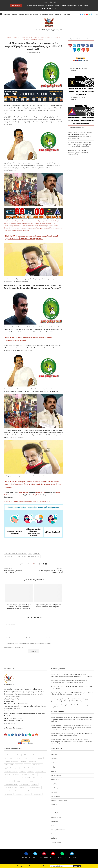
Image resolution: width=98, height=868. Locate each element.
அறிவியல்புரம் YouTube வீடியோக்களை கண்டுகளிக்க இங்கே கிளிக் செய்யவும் (28, 501)
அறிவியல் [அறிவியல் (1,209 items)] (25, 755)
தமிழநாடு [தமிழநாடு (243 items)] (8, 775)
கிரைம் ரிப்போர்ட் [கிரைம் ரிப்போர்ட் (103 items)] (37, 765)
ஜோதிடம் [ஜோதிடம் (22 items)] (30, 771)
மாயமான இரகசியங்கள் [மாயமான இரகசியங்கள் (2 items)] (11, 784)
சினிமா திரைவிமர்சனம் (58, 830)
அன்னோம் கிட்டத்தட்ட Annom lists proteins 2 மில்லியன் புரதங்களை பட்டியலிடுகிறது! (79, 152)
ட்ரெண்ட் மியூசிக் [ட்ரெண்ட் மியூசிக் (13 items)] (40, 771)
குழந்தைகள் (54, 821)
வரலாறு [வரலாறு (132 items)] (22, 788)
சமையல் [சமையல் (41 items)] (23, 768)
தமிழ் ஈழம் (34, 40)
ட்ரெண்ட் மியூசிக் (56, 842)
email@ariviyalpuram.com (16, 721)
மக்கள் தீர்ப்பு (66, 14)
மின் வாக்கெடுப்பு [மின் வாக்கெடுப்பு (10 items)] (25, 784)
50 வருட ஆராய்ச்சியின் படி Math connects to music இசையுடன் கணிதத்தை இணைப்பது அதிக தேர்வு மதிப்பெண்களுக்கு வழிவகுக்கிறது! (71, 741)
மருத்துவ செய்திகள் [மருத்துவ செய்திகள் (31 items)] (21, 781)
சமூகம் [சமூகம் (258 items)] (16, 768)
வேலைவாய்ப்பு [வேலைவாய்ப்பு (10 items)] (37, 794)
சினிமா (51, 14)
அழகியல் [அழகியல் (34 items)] (33, 755)
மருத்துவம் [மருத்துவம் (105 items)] (32, 781)
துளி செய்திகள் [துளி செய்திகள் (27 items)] (26, 775)
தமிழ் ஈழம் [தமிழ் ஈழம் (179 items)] (16, 775)
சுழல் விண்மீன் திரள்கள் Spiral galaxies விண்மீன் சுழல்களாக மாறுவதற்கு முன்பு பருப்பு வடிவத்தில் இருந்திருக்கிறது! (80, 144)
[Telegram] (55, 9)
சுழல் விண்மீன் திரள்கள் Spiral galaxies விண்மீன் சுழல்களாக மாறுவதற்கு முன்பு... (48, 606)
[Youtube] (50, 9)
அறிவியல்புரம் (36, 52)
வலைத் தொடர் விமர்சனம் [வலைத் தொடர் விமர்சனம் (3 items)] (34, 788)
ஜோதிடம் (45, 14)
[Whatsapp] (53, 9)
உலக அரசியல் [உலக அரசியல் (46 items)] (33, 761)
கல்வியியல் (54, 813)
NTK (30, 553)
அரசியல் (21, 14)
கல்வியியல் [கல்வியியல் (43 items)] (19, 765)
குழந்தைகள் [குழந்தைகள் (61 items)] (8, 768)
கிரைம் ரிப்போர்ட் (56, 817)
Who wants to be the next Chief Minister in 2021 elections (22, 557)
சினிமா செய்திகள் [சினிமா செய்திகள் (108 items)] (32, 768)
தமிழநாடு (26, 40)
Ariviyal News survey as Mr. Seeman (16, 553)
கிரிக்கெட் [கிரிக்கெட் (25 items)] (27, 765)
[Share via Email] (46, 564)
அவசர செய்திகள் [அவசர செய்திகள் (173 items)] (9, 758)
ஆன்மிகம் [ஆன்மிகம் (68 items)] (19, 758)
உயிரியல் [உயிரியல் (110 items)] (24, 761)
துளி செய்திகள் (55, 796)
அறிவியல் (7, 14)
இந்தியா (35, 38)
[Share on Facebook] (40, 564)
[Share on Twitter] (42, 564)
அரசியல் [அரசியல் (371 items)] (7, 755)
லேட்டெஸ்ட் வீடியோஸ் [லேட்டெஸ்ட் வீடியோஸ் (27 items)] (11, 788)
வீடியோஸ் (58, 14)
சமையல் (53, 826)
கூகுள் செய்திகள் (24, 492)
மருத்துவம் (29, 14)
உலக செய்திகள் (56, 788)
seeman (37, 553)
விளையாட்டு (37, 14)
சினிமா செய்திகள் (56, 775)
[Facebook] (42, 9)
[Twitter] (45, 9)
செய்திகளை (36, 495)
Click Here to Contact (16, 718)
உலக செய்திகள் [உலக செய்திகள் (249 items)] (9, 765)
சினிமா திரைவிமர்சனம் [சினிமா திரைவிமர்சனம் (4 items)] (11, 771)
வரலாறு (41, 40)
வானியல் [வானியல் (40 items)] (8, 791)
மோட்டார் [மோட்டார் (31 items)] (35, 784)
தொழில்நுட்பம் (55, 784)
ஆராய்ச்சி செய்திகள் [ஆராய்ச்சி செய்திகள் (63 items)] (30, 758)
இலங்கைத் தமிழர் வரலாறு (59, 800)
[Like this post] (36, 564)
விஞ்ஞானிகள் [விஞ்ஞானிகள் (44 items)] (9, 794)
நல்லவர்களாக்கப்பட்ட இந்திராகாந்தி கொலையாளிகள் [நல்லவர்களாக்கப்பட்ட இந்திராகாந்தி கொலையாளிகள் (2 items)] (29, 778)
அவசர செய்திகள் (26, 38)
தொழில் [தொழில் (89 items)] (34, 775)
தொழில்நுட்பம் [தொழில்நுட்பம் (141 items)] (9, 778)
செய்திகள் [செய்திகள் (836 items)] (22, 771)
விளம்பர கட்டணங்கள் (15, 716)
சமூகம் (49, 38)
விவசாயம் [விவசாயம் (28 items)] (28, 794)
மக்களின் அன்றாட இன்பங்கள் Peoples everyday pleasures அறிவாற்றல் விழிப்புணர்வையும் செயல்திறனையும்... (19, 607)
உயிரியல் (42, 38)
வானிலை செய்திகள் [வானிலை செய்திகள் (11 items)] (31, 791)
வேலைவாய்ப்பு (56, 834)
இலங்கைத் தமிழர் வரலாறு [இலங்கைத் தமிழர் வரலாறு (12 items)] (12, 761)
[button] (73, 14)
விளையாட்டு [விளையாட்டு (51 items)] (19, 794)
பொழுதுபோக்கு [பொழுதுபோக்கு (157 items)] (9, 781)
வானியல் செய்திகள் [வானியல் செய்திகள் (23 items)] (18, 791)
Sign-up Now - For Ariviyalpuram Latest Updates (33, 866)
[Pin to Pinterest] (44, 564)
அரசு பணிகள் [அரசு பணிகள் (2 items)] (16, 755)
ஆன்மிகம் (54, 792)
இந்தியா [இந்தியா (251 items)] (40, 758)
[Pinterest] (47, 9)
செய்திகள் (14, 14)
